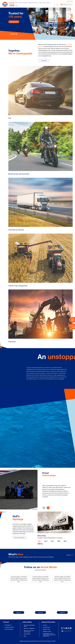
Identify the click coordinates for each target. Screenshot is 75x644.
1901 (39, 541)
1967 (65, 541)
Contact (16, 6)
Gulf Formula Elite (9, 629)
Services (21, 3)
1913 (52, 541)
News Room (36, 3)
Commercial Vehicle (9, 627)
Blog (25, 636)
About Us (48, 3)
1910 (46, 541)
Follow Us (19, 613)
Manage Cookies (47, 631)
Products (17, 3)
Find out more (14, 22)
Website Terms (47, 629)
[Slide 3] (15, 34)
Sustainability (27, 634)
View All (40, 544)
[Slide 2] (13, 34)
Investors (41, 3)
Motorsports (31, 3)
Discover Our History (20, 537)
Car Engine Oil (8, 625)
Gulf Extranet (70, 1)
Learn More (44, 60)
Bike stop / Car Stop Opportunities (29, 631)
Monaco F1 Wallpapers (29, 628)
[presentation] (48, 508)
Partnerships (25, 3)
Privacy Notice (47, 627)
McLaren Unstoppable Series (29, 626)
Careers (44, 3)
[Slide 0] (9, 34)
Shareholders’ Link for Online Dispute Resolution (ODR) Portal (49, 635)
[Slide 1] (11, 34)
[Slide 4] (17, 34)
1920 (59, 541)
